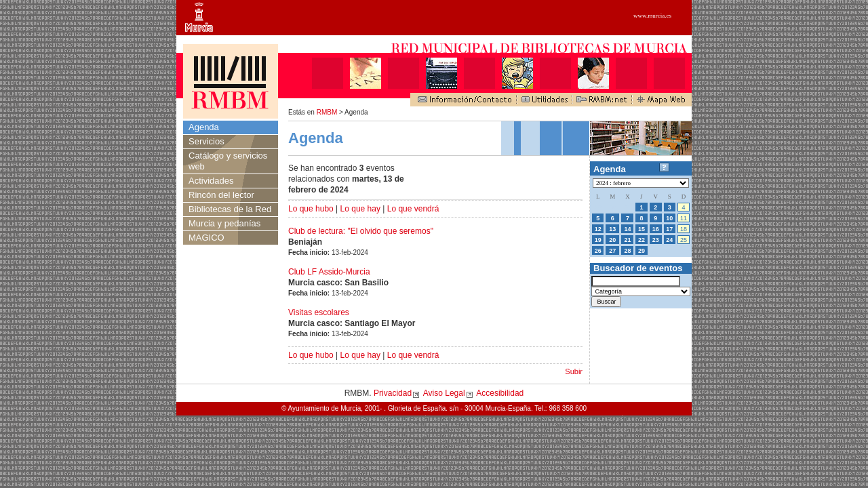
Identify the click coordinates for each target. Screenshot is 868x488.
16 (656, 229)
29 (642, 251)
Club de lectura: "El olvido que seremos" (361, 231)
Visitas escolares (319, 312)
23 (656, 240)
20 (612, 240)
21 (627, 240)
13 (612, 229)
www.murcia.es (652, 16)
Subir (574, 371)
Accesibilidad (500, 393)
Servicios (206, 141)
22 (642, 240)
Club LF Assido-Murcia (329, 272)
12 (598, 229)
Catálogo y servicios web (228, 161)
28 (627, 251)
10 (669, 218)
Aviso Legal (444, 393)
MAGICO (206, 238)
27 (612, 251)
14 (627, 229)
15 (642, 229)
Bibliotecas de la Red (230, 209)
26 (598, 251)
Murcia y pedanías (224, 223)
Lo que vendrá (413, 209)
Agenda (204, 127)
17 (669, 229)
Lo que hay (360, 209)
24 (669, 240)
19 (598, 240)
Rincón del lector (221, 195)
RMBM (327, 112)
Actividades (211, 181)
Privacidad (393, 393)
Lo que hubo (311, 209)
